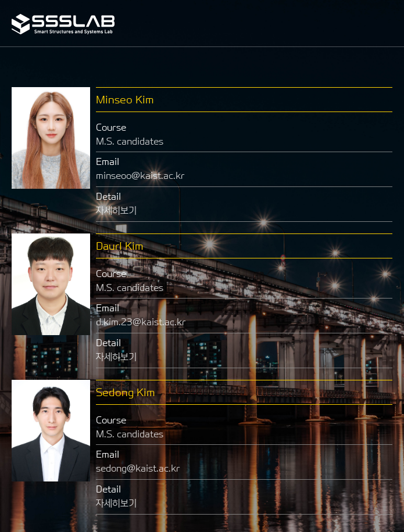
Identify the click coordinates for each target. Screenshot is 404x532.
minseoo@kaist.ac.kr (140, 176)
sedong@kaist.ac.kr (138, 468)
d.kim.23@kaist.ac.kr (141, 322)
